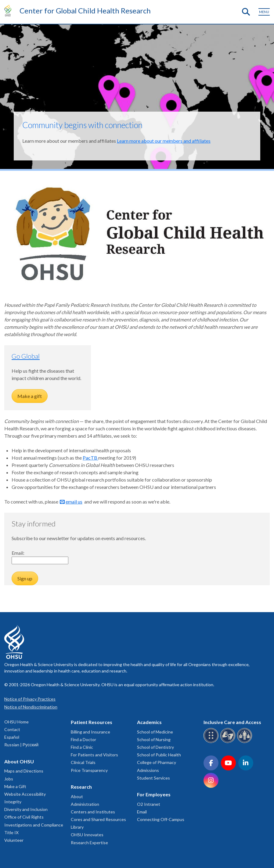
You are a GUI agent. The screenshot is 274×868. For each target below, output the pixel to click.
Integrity (13, 802)
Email (142, 812)
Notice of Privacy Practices (30, 699)
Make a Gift (15, 786)
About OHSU (19, 761)
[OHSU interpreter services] (245, 742)
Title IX (11, 832)
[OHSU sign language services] (229, 742)
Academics (149, 722)
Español (12, 737)
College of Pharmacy (157, 762)
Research (81, 787)
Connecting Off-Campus (161, 819)
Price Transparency (89, 770)
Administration (85, 804)
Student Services (153, 778)
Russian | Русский (21, 745)
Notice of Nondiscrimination (31, 707)
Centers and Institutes (93, 812)
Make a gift (30, 396)
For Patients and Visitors (94, 755)
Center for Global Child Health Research (85, 11)
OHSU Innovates (87, 835)
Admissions (148, 770)
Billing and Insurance (90, 732)
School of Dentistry (155, 747)
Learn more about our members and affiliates (164, 141)
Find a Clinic (82, 747)
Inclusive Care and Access (232, 722)
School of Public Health (159, 755)
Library (77, 827)
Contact (12, 729)
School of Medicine (155, 732)
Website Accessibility (25, 794)
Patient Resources (92, 722)
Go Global (26, 356)
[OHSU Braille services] (212, 742)
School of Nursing (154, 739)
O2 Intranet (149, 804)
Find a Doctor (83, 739)
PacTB (90, 458)
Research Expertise (89, 843)
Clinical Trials (83, 762)
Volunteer (14, 840)
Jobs (9, 779)
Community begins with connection (82, 125)
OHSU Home (16, 722)
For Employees (154, 794)
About (77, 796)
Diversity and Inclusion (26, 809)
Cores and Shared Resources (98, 819)
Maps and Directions (24, 771)
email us (74, 502)
